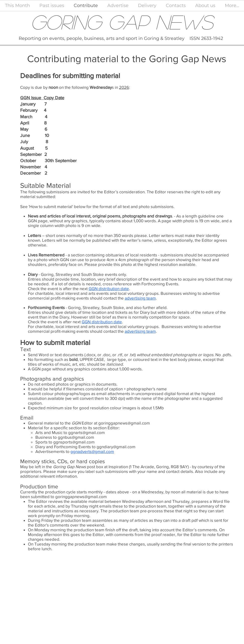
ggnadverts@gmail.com (92, 451)
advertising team (140, 298)
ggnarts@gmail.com (87, 432)
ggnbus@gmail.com (76, 437)
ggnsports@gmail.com (74, 442)
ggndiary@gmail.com (116, 447)
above (123, 492)
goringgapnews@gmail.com (124, 423)
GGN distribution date (109, 288)
